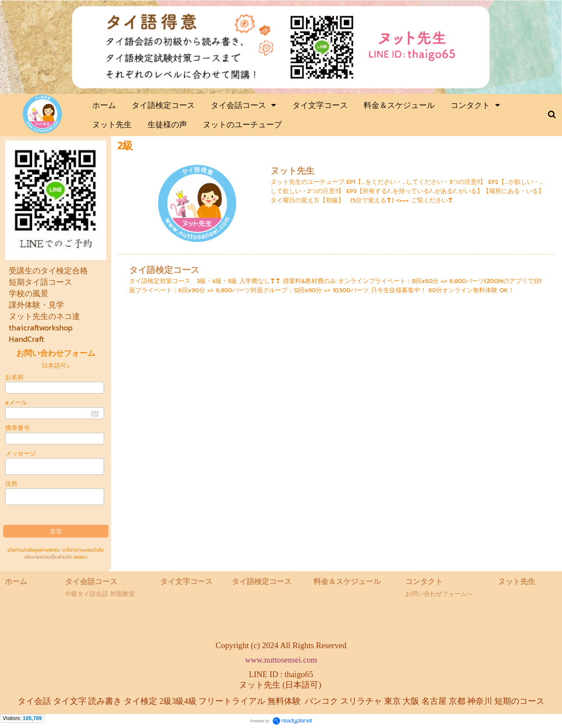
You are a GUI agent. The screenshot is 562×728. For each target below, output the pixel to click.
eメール (16, 403)
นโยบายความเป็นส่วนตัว (48, 557)
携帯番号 (18, 428)
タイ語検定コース (164, 270)
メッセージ (21, 454)
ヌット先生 (292, 171)
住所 (11, 484)
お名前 (14, 377)
